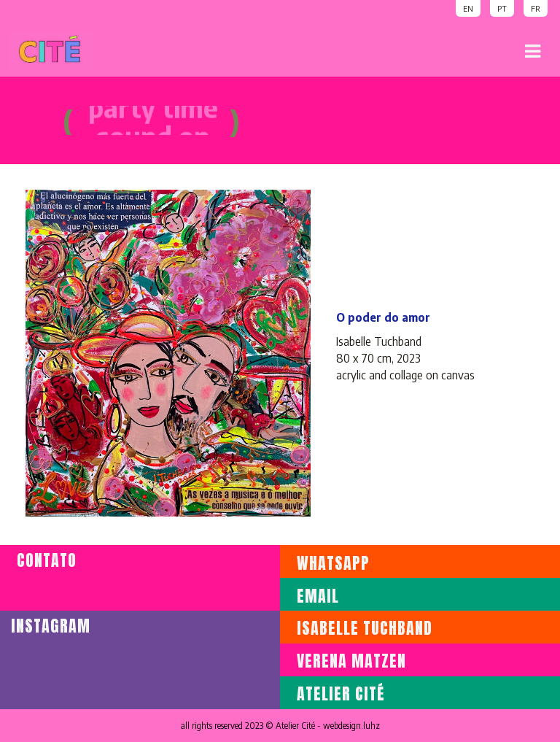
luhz (372, 726)
